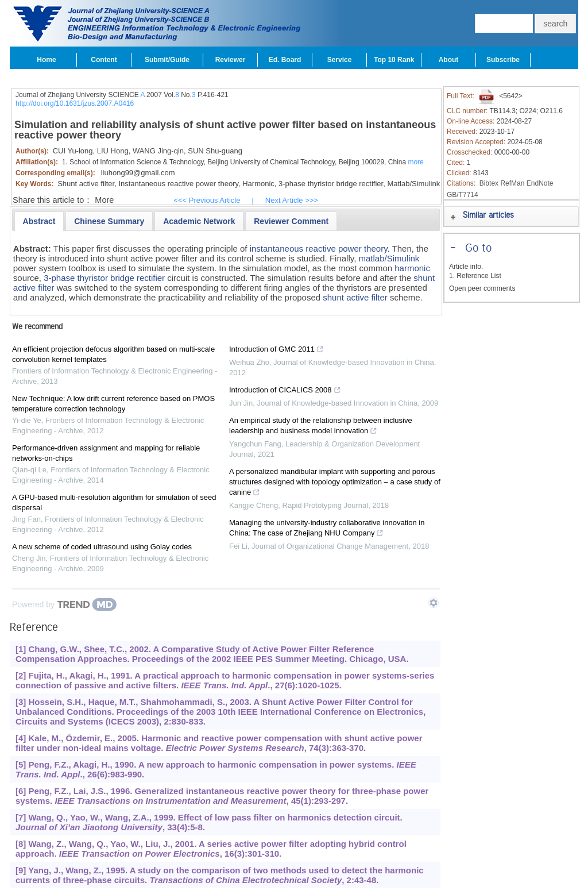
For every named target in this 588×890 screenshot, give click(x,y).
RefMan (512, 183)
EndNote (540, 183)
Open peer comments (482, 288)
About (449, 60)
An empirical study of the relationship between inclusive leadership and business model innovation (321, 427)
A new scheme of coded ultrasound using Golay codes (102, 547)
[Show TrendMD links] (434, 603)
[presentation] (39, 221)
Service (340, 60)
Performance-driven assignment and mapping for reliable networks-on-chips (106, 453)
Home (46, 60)
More (104, 200)
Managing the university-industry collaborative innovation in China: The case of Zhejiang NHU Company (327, 529)
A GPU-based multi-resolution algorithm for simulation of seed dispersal (114, 502)
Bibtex (489, 183)
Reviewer (231, 60)
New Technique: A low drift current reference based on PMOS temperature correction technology (113, 404)
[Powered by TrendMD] (64, 604)
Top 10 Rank (394, 60)
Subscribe (503, 60)
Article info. (466, 267)
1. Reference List (475, 276)
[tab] (39, 221)
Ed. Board (285, 60)
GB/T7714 (463, 195)
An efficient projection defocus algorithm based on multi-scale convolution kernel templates (113, 354)
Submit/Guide (167, 60)
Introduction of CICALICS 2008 (285, 391)
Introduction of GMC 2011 (276, 350)
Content (104, 60)
